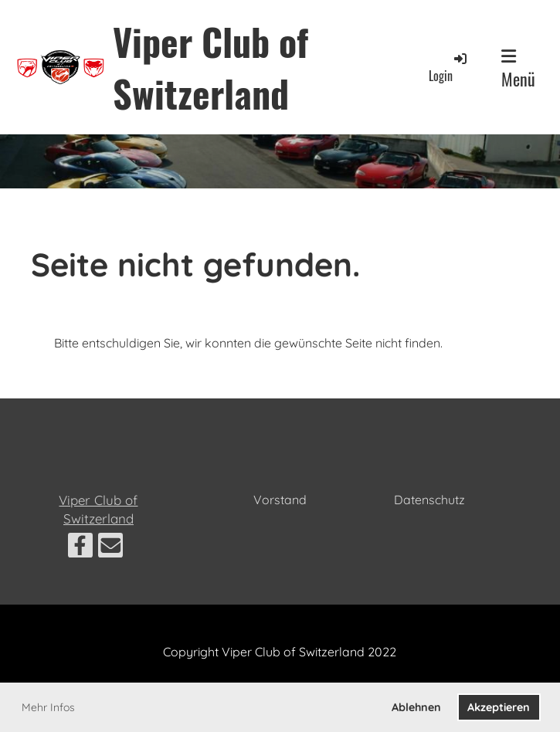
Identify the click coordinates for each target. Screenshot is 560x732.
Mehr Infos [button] (48, 707)
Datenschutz (429, 500)
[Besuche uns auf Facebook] (80, 548)
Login (449, 68)
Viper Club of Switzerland (210, 67)
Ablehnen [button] (416, 707)
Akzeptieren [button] (499, 707)
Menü (518, 69)
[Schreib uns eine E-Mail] (110, 548)
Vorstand (280, 500)
